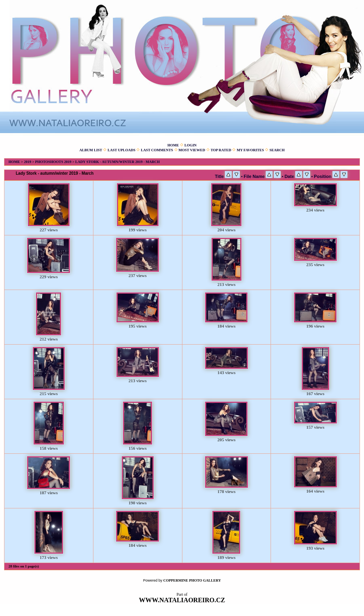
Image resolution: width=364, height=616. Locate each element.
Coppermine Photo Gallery (192, 580)
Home (173, 145)
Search (277, 150)
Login (190, 145)
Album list (91, 150)
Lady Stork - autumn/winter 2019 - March (117, 162)
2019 (28, 162)
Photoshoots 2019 (53, 162)
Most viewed (192, 150)
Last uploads (122, 150)
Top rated (221, 150)
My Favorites (250, 150)
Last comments (157, 150)
